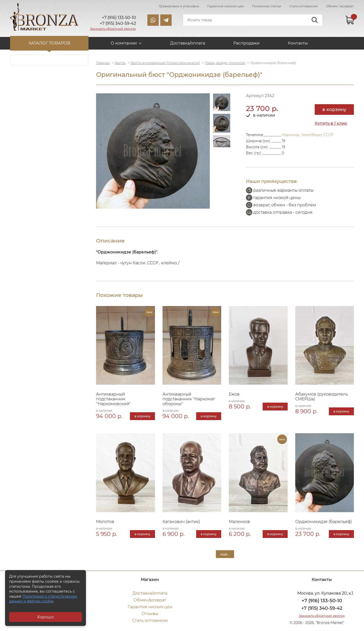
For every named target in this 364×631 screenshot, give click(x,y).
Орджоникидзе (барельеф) (324, 522)
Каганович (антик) (181, 522)
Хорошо (45, 617)
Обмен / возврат (340, 6)
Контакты (298, 43)
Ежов (234, 394)
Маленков (239, 522)
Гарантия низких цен (226, 6)
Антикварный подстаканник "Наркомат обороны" (189, 399)
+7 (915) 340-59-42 (322, 608)
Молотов (105, 522)
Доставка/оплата (188, 43)
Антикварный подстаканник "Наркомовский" (113, 399)
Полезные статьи (267, 6)
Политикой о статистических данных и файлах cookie (43, 599)
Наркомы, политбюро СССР (308, 135)
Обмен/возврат (150, 600)
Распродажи (246, 43)
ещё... (225, 554)
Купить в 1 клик (331, 123)
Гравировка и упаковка (179, 6)
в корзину (334, 110)
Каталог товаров (49, 43)
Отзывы (150, 614)
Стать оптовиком (303, 6)
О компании (124, 43)
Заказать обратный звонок (113, 29)
